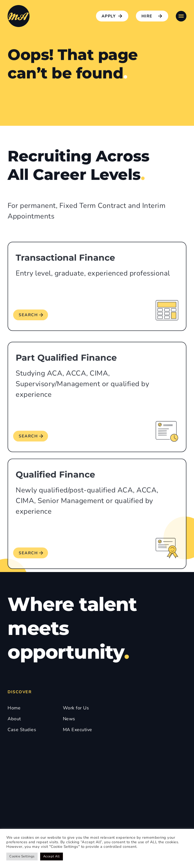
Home (14, 708)
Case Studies (22, 730)
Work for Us (76, 708)
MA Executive (78, 730)
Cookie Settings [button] (22, 856)
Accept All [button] (52, 856)
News (69, 719)
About (14, 719)
